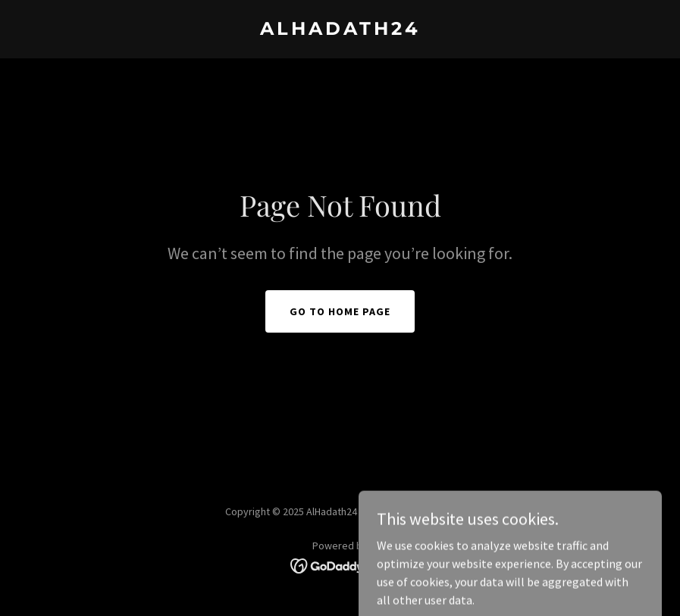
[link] (340, 30)
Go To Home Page (340, 311)
